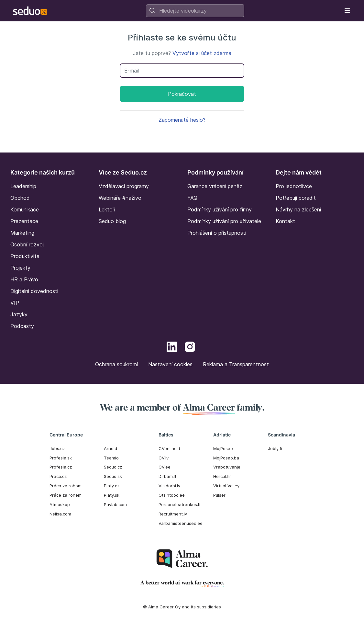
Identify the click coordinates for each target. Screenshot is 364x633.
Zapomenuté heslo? (182, 120)
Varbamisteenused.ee (181, 523)
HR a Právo (24, 279)
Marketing (22, 233)
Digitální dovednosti (34, 291)
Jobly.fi (275, 448)
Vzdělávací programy (124, 186)
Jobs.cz (57, 448)
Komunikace (25, 209)
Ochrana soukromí (116, 364)
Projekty (20, 268)
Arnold (110, 448)
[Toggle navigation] (347, 11)
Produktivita (25, 256)
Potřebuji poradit (296, 198)
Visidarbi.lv (169, 486)
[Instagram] (190, 348)
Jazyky (19, 314)
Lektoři (107, 209)
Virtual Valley (226, 486)
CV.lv (164, 458)
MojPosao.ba (226, 458)
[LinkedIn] (172, 348)
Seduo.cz (113, 467)
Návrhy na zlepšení (298, 209)
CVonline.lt (169, 448)
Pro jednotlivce (294, 186)
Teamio (111, 458)
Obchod (20, 198)
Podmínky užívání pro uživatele (224, 221)
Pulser (219, 495)
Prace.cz (58, 476)
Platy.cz (112, 486)
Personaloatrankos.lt (180, 504)
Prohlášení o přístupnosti (217, 233)
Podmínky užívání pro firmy (220, 209)
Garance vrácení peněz (215, 186)
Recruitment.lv (173, 514)
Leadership (23, 186)
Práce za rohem (66, 495)
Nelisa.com (60, 514)
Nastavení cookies (170, 364)
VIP (15, 303)
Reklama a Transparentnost (236, 364)
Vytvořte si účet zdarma (202, 53)
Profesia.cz (61, 467)
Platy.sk (112, 495)
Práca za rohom (66, 486)
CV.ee (165, 467)
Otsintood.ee (172, 495)
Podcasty (22, 326)
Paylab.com (115, 504)
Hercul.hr (222, 476)
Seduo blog (112, 221)
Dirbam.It (167, 476)
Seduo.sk (113, 476)
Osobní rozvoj (27, 244)
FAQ (192, 198)
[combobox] (195, 11)
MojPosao (223, 448)
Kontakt (285, 221)
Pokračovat (182, 94)
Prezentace (24, 221)
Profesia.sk (61, 458)
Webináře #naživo (120, 198)
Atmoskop (60, 504)
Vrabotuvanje (227, 467)
